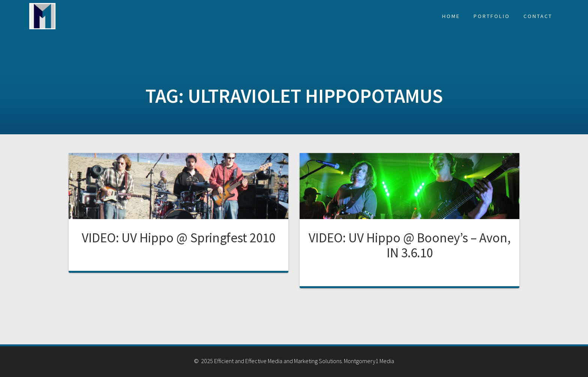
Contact (538, 16)
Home (451, 16)
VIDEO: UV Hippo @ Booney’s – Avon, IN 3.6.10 (410, 245)
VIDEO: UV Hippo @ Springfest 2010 (178, 238)
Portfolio (492, 16)
